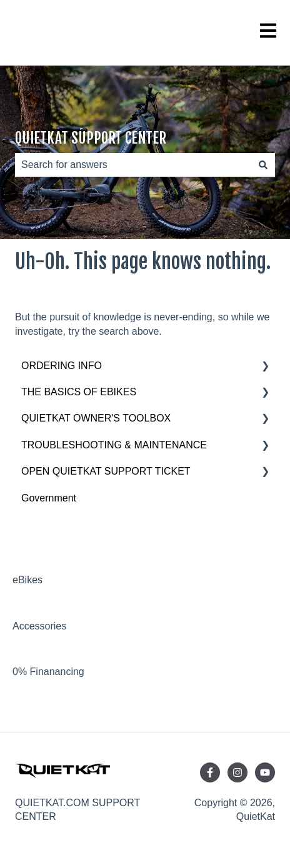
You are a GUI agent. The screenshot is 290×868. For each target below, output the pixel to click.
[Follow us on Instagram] (237, 772)
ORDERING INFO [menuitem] (62, 366)
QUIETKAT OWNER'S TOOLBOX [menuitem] (96, 418)
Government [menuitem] (49, 498)
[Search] (263, 165)
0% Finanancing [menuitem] (48, 672)
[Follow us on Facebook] (210, 772)
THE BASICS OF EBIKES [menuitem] (79, 392)
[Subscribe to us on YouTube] (265, 772)
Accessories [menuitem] (39, 626)
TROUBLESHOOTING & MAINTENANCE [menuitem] (114, 445)
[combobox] (133, 165)
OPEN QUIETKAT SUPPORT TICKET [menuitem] (106, 471)
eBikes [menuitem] (27, 580)
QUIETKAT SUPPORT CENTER (91, 138)
